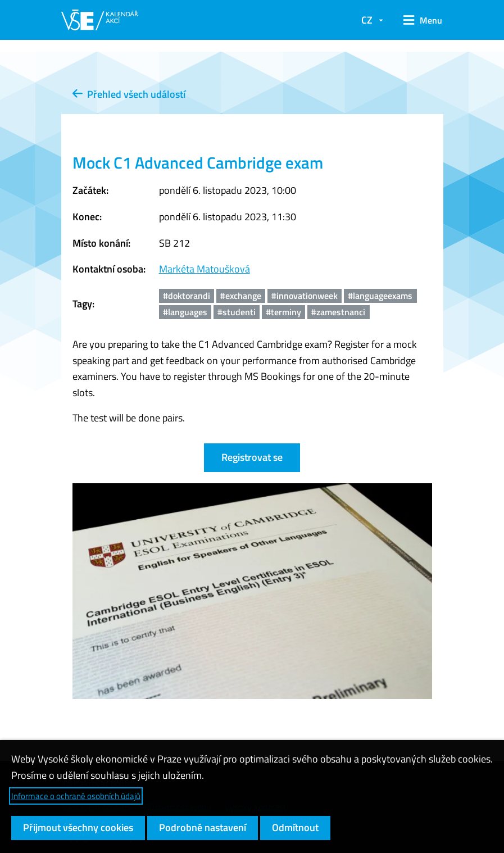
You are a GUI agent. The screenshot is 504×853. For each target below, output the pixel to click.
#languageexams (380, 296)
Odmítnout (295, 827)
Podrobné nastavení (203, 827)
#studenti (237, 312)
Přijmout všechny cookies (78, 827)
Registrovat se (252, 457)
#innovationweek (305, 296)
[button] (419, 20)
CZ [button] (367, 20)
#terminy (283, 312)
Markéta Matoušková (205, 269)
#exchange (241, 296)
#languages (185, 312)
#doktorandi (187, 296)
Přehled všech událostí (129, 94)
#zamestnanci (338, 312)
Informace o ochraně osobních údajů (76, 796)
